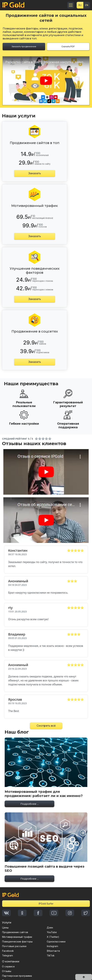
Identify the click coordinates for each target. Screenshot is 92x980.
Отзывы (7, 971)
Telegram (7, 955)
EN (87, 5)
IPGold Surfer (46, 904)
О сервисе (8, 966)
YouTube (52, 932)
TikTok (51, 955)
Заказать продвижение (24, 46)
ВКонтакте (53, 951)
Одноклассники (56, 942)
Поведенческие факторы (17, 942)
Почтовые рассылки (14, 946)
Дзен (50, 928)
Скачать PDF (68, 46)
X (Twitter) (53, 937)
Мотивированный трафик (17, 937)
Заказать (35, 173)
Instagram (52, 946)
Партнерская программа (17, 976)
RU (80, 5)
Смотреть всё (46, 726)
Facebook (8, 951)
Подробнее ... (29, 804)
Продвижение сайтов (15, 932)
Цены (5, 928)
